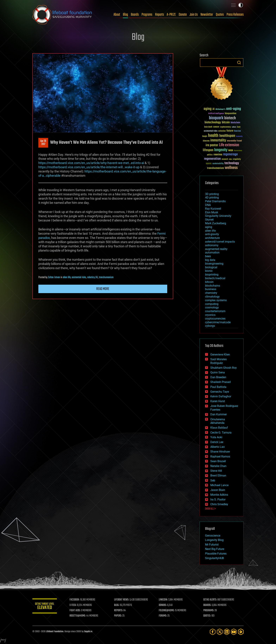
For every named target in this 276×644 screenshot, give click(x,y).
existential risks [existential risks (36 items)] (211, 131)
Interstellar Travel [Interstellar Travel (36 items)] (234, 141)
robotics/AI (92, 277)
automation (212, 253)
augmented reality (216, 249)
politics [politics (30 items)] (210, 155)
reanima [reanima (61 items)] (218, 155)
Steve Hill (216, 471)
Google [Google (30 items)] (205, 136)
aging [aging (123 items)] (208, 109)
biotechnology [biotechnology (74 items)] (213, 123)
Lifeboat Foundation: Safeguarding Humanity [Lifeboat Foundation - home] (62, 15)
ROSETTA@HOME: (78, 616)
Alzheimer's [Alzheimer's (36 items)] (220, 109)
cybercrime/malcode (218, 322)
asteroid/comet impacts (220, 242)
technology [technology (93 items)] (232, 163)
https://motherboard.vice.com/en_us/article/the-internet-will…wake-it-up (89, 167)
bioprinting (212, 275)
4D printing (212, 198)
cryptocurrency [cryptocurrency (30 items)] (225, 127)
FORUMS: (163, 616)
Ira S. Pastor (218, 499)
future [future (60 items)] (230, 131)
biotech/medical (215, 278)
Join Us (194, 15)
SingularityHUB (214, 558)
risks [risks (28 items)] (230, 159)
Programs (147, 15)
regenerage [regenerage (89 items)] (230, 154)
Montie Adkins (219, 495)
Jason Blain (218, 490)
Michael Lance (219, 485)
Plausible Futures (216, 554)
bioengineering (214, 264)
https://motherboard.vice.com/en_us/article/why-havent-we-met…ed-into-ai (91, 163)
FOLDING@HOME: (167, 611)
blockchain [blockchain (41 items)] (235, 123)
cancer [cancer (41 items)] (216, 127)
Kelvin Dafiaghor (221, 396)
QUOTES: (207, 616)
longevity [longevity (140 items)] (221, 150)
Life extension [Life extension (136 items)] (229, 145)
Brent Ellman (218, 476)
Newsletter (207, 15)
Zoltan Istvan (54, 277)
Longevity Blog (214, 540)
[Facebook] (213, 632)
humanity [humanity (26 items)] (239, 137)
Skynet (209, 220)
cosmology (212, 307)
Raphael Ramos (220, 456)
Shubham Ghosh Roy (224, 368)
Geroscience (213, 536)
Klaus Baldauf (219, 428)
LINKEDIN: (163, 600)
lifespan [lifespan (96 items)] (208, 150)
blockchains (213, 286)
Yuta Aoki (216, 437)
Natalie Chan (218, 466)
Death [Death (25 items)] (239, 127)
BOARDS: (207, 605)
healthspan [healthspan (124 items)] (227, 136)
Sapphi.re (88, 632)
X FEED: (73, 605)
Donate (183, 15)
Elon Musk (212, 212)
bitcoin (209, 282)
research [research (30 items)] (225, 159)
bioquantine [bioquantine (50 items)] (231, 113)
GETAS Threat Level (45, 607)
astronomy (212, 245)
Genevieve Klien (220, 354)
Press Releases (235, 15)
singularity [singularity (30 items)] (237, 159)
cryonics (210, 315)
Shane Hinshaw (220, 452)
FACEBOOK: (75, 600)
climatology (212, 297)
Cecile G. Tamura (221, 433)
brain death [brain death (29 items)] (208, 127)
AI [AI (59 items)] (214, 109)
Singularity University (218, 216)
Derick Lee (217, 442)
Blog (125, 15)
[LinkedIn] (227, 632)
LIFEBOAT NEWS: (122, 600)
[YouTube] (234, 632)
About (117, 15)
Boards (135, 15)
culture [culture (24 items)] (234, 127)
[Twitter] (220, 632)
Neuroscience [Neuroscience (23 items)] (238, 151)
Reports (159, 15)
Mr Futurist (212, 545)
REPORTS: (119, 611)
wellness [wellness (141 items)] (231, 168)
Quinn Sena (218, 372)
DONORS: (163, 605)
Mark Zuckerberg (216, 223)
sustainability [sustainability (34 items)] (218, 164)
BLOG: (117, 605)
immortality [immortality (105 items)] (218, 140)
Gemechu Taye (220, 392)
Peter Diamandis (215, 201)
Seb (213, 480)
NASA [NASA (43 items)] (231, 151)
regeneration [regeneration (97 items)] (212, 159)
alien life (67, 277)
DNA (208, 205)
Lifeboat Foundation (55, 632)
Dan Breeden (218, 377)
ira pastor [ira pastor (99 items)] (212, 145)
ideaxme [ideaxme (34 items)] (206, 141)
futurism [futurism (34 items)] (237, 131)
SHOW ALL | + (210, 509)
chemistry (211, 293)
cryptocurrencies (215, 319)
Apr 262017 (43, 143)
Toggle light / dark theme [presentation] (241, 5)
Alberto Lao (217, 447)
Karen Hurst (218, 401)
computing (212, 304)
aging (209, 227)
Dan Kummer (219, 414)
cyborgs (210, 326)
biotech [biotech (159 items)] (230, 118)
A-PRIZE (171, 15)
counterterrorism (215, 311)
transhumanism (106, 277)
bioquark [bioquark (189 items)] (216, 118)
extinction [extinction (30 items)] (222, 131)
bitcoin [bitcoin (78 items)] (226, 123)
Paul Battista (218, 387)
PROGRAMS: (209, 611)
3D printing (212, 194)
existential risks (79, 277)
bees (208, 256)
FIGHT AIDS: (75, 611)
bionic (209, 271)
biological (211, 267)
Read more (103, 289)
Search (239, 63)
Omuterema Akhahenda (218, 421)
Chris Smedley (219, 504)
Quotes (220, 15)
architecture (212, 238)
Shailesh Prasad (220, 382)
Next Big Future (215, 549)
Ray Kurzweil (213, 209)
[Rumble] (241, 632)
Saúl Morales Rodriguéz (219, 361)
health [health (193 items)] (213, 136)
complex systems (216, 300)
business (211, 289)
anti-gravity (212, 234)
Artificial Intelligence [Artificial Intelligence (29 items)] (216, 114)
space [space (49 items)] (209, 163)
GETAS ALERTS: (210, 600)
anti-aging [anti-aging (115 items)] (234, 109)
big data (210, 260)
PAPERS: (118, 616)
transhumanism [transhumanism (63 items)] (215, 168)
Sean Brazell (218, 461)
